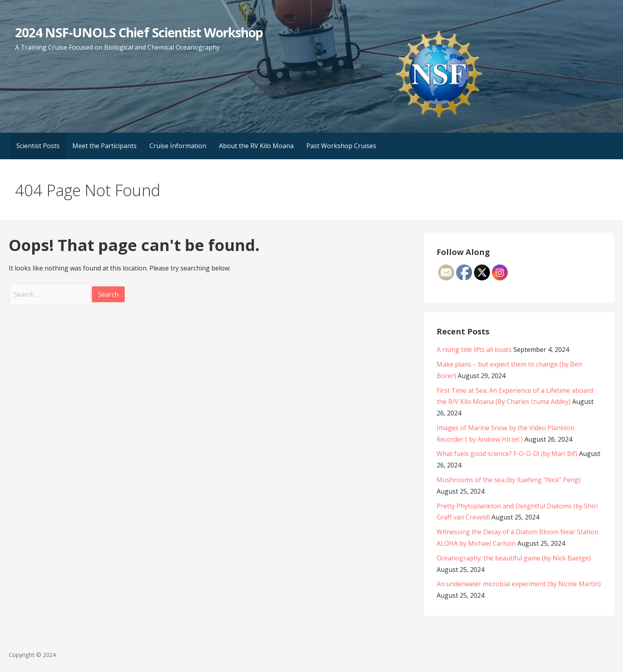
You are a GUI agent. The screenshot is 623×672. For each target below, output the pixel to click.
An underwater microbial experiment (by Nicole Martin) (519, 584)
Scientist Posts (38, 146)
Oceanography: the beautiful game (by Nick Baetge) (514, 558)
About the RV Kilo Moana (256, 146)
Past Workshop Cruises (341, 146)
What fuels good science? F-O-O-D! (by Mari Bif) (507, 454)
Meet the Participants (104, 146)
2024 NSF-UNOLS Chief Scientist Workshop (139, 32)
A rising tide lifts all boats (474, 350)
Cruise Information (178, 146)
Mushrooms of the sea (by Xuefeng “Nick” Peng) (509, 480)
